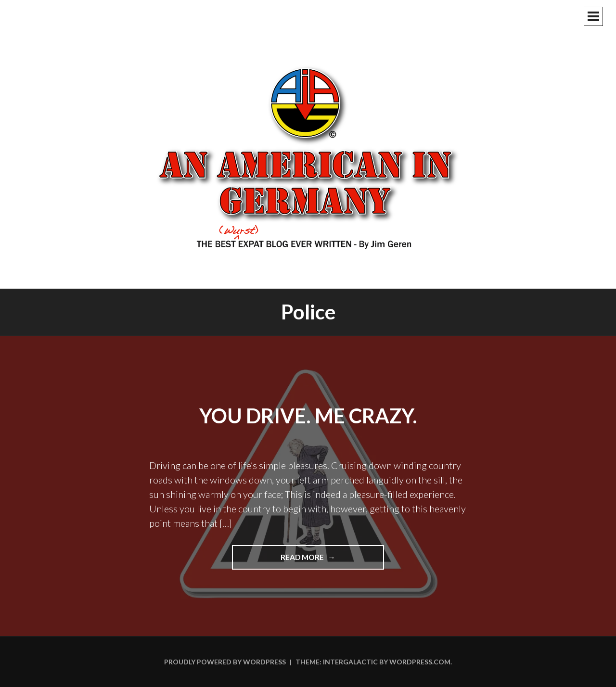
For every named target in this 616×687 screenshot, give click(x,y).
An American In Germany (308, 156)
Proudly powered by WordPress (225, 662)
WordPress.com (420, 662)
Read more (317, 560)
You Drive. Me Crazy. (308, 416)
